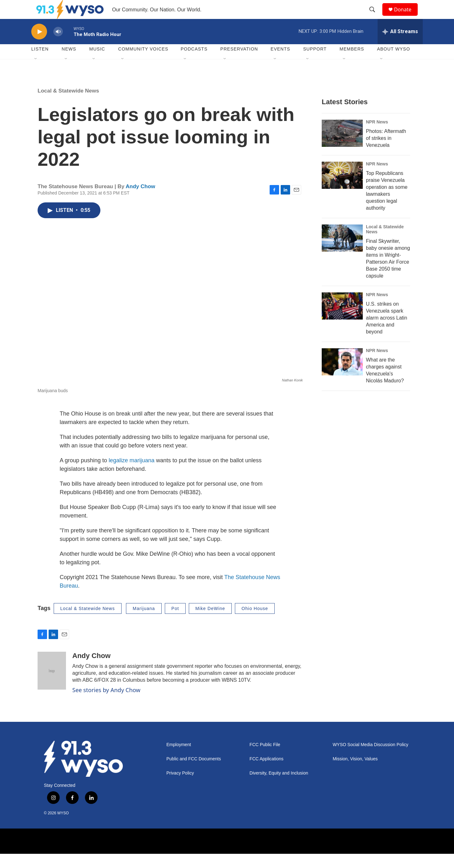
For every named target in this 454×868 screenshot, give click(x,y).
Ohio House (255, 623)
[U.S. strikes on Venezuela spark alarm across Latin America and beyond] (342, 320)
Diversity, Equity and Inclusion (279, 787)
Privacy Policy (180, 787)
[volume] (58, 46)
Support (315, 63)
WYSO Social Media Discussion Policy (371, 759)
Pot (175, 623)
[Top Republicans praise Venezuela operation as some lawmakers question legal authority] (342, 189)
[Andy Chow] (52, 685)
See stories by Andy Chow (106, 704)
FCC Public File (265, 759)
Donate (407, 17)
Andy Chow (140, 201)
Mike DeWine (210, 623)
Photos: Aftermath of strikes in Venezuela (386, 152)
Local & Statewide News (68, 105)
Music (97, 63)
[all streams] (400, 46)
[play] (39, 46)
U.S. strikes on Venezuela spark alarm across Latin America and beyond (387, 332)
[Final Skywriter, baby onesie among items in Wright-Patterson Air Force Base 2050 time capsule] (342, 252)
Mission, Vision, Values (355, 773)
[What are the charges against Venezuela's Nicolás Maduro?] (342, 376)
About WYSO (394, 63)
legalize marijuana (131, 475)
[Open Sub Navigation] (36, 73)
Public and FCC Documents (194, 773)
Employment (179, 759)
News (69, 63)
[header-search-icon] (375, 17)
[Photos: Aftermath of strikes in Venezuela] (342, 147)
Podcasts (194, 63)
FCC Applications (266, 773)
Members (352, 63)
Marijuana (144, 623)
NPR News (377, 136)
